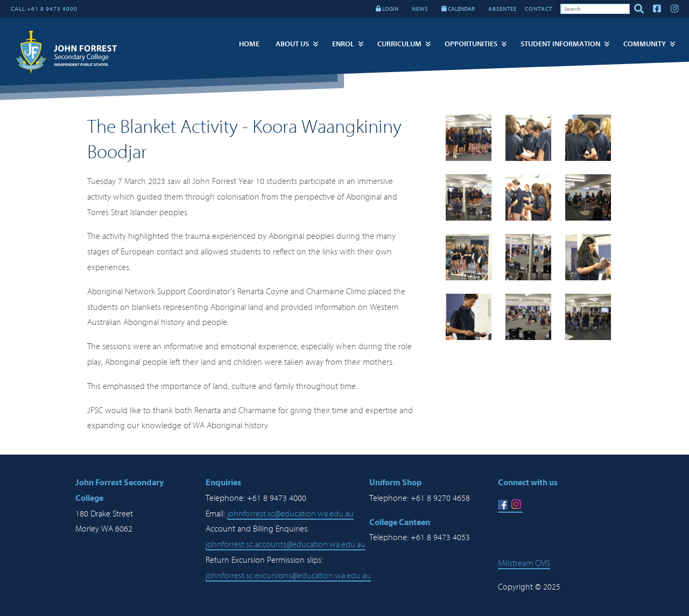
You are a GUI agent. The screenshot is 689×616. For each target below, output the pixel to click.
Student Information (560, 44)
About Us (292, 44)
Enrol (343, 44)
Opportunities (471, 44)
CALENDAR (458, 9)
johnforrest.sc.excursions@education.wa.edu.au (288, 576)
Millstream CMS (524, 563)
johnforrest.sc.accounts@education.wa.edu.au (286, 544)
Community (645, 44)
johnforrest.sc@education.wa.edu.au (290, 514)
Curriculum (399, 44)
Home (249, 44)
